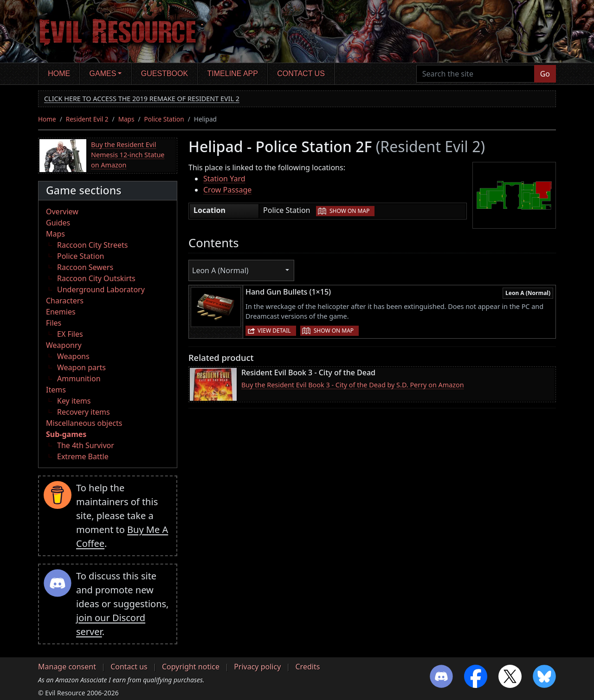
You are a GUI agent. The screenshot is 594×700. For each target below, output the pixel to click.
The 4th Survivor (86, 445)
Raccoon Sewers (85, 267)
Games (103, 74)
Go (545, 74)
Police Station (164, 119)
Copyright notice (191, 667)
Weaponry (64, 345)
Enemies (61, 312)
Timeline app (233, 74)
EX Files (70, 334)
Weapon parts (81, 367)
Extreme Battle (83, 456)
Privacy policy (257, 667)
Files (54, 323)
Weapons (73, 356)
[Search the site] (475, 74)
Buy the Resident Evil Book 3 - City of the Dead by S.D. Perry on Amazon (353, 385)
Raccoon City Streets (92, 245)
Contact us (301, 74)
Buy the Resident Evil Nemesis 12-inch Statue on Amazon (128, 154)
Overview (62, 212)
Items (56, 390)
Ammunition (79, 379)
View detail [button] (274, 331)
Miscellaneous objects (84, 423)
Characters (65, 301)
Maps (126, 119)
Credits (307, 667)
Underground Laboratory (101, 289)
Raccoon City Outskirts (96, 278)
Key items (74, 401)
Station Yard (224, 179)
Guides (58, 223)
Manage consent (67, 667)
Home (59, 74)
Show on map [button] (349, 211)
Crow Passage (227, 190)
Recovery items (84, 412)
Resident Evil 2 (87, 119)
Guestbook (165, 74)
